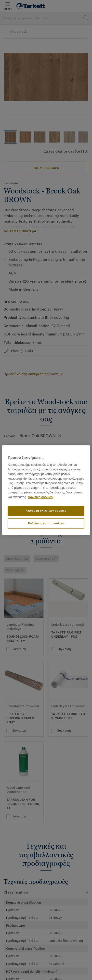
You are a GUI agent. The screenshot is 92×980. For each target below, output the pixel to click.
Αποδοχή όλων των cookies (46, 511)
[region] (46, 490)
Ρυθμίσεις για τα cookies (46, 523)
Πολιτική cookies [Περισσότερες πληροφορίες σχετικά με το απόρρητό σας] (40, 497)
